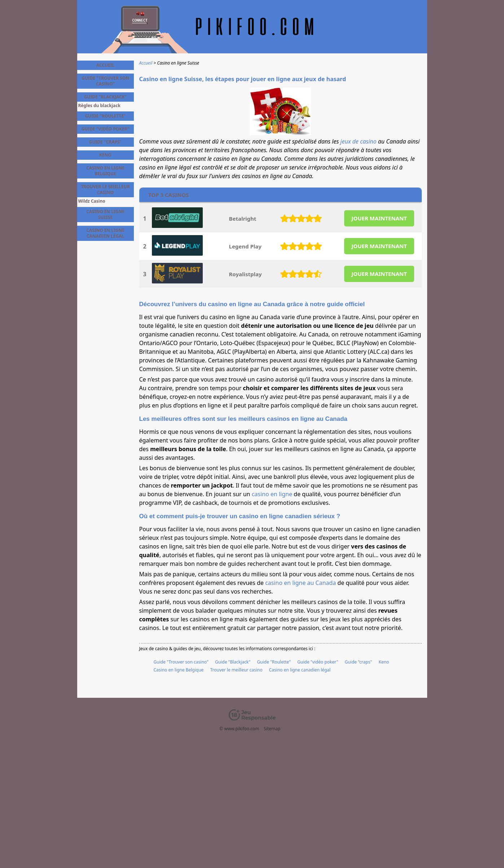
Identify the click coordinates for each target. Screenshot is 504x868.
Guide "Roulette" (274, 662)
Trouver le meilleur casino (236, 670)
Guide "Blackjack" (233, 662)
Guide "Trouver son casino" (181, 662)
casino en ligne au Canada (301, 583)
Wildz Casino (92, 201)
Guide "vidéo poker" (318, 662)
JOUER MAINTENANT (379, 218)
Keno (384, 662)
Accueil (105, 65)
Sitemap (272, 729)
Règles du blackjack (99, 106)
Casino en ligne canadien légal (300, 670)
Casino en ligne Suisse (105, 214)
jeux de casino (358, 141)
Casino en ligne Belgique (179, 670)
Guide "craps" (358, 662)
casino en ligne (272, 494)
